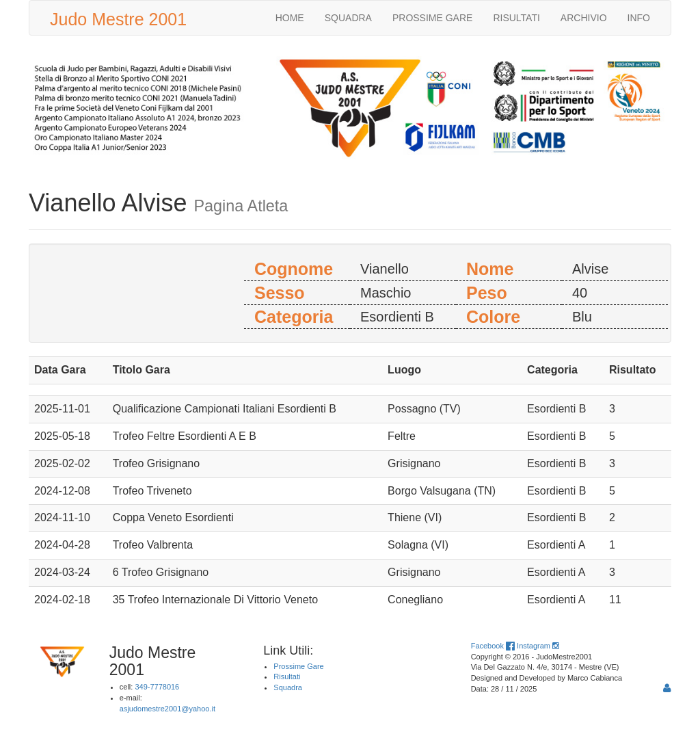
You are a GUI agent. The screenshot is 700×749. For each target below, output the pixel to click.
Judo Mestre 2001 (118, 19)
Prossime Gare (298, 666)
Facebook (493, 646)
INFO (639, 18)
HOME (290, 18)
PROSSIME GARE (432, 18)
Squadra (288, 687)
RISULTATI (516, 18)
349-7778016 (157, 687)
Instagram (538, 646)
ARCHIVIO (584, 18)
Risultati (287, 676)
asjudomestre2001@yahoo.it (167, 709)
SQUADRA (348, 18)
